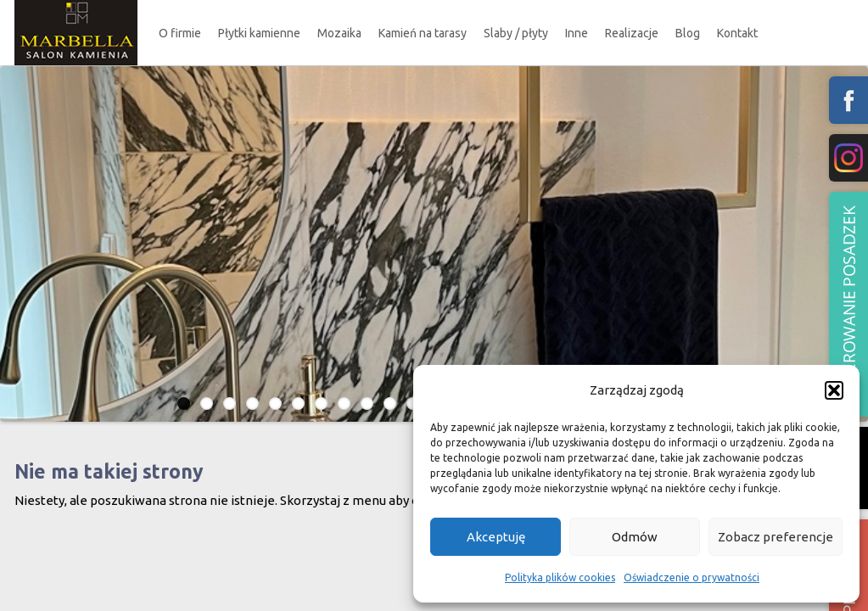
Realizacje (632, 33)
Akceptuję (496, 537)
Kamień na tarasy (423, 33)
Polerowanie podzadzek (848, 304)
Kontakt (737, 33)
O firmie (180, 33)
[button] (834, 390)
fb (848, 100)
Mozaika (339, 33)
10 (390, 404)
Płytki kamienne (259, 33)
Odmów (635, 537)
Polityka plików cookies (560, 577)
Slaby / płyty (516, 33)
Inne (577, 33)
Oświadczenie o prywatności (692, 577)
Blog (688, 33)
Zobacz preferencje (776, 537)
